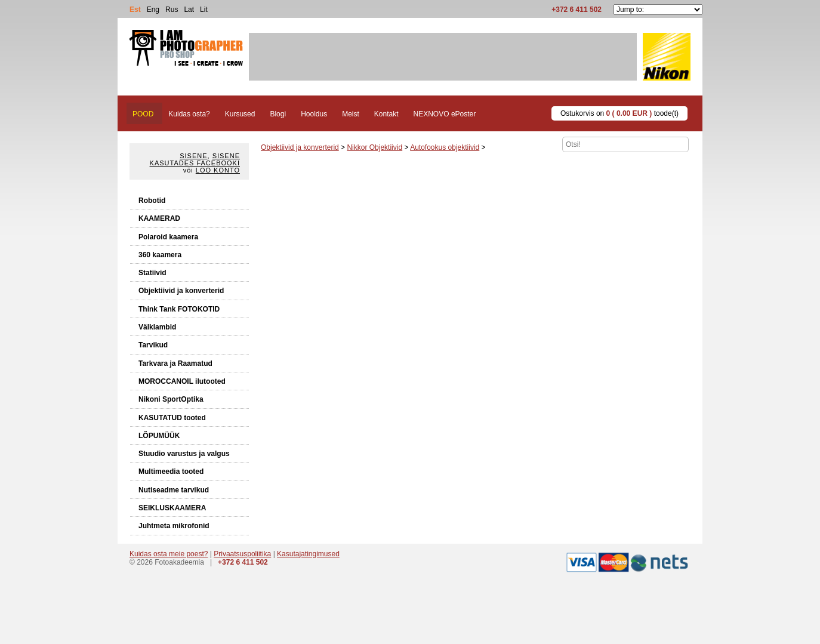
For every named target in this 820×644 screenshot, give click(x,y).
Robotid (152, 201)
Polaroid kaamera (168, 237)
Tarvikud (153, 345)
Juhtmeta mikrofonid (174, 526)
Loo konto (218, 170)
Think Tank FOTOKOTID (179, 309)
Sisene (193, 156)
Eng (153, 10)
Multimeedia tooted (171, 472)
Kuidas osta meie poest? (169, 554)
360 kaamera (160, 255)
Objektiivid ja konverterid (181, 291)
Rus (172, 10)
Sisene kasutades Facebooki (195, 159)
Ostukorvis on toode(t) (619, 113)
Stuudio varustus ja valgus (184, 454)
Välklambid (157, 327)
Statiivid (152, 273)
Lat (189, 10)
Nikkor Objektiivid (374, 147)
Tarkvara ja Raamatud (175, 363)
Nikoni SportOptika (171, 399)
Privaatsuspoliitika (242, 554)
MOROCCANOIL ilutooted (182, 381)
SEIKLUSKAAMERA (172, 508)
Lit (204, 10)
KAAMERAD (159, 218)
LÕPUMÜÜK (159, 436)
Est (135, 10)
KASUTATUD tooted (172, 418)
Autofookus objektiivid (445, 147)
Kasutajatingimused (308, 554)
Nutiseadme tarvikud (174, 490)
